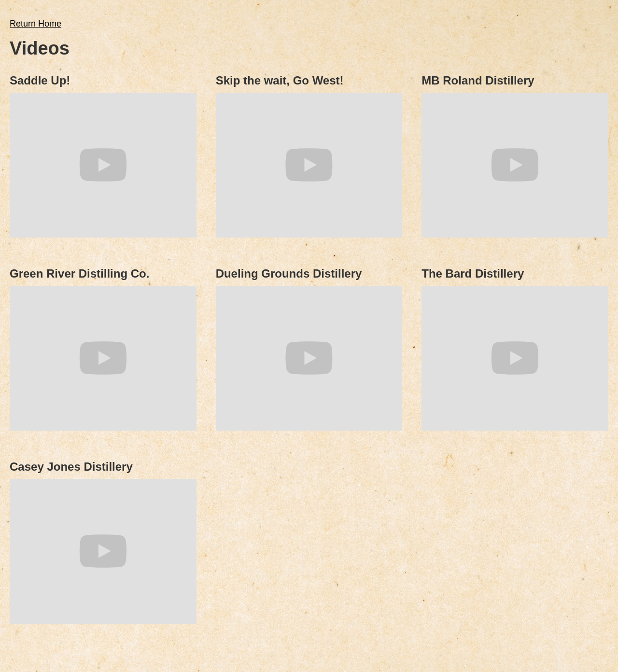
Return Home (35, 24)
